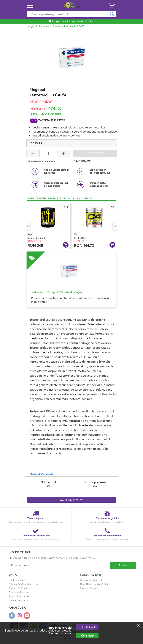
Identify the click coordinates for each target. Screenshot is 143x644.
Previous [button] (27, 226)
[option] (48, 226)
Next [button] (116, 226)
